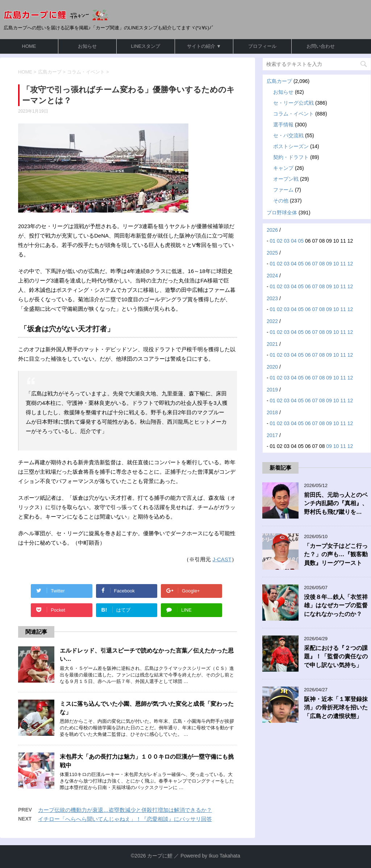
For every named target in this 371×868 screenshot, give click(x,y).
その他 (281, 201)
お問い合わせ (321, 46)
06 (308, 264)
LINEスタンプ (146, 46)
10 (336, 264)
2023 (272, 298)
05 (301, 241)
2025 (272, 253)
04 (294, 241)
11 (343, 264)
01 (273, 241)
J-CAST (222, 559)
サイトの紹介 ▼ (204, 46)
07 (315, 264)
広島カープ (279, 81)
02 (280, 241)
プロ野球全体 (282, 213)
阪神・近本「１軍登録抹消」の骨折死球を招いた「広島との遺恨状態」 (336, 708)
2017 (272, 435)
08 (322, 264)
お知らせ (87, 46)
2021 (272, 344)
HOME (29, 46)
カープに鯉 (160, 856)
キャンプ (283, 168)
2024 (272, 276)
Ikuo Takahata (224, 856)
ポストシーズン (291, 146)
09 (329, 264)
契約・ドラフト (291, 157)
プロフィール (262, 46)
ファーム (283, 190)
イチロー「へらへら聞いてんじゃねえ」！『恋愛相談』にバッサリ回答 (125, 819)
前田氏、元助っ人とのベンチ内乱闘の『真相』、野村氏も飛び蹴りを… (336, 503)
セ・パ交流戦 (288, 135)
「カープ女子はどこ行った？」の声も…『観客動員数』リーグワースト (336, 554)
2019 (272, 390)
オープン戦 (286, 179)
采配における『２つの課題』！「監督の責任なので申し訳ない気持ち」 (336, 657)
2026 (272, 230)
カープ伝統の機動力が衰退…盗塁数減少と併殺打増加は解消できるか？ (125, 810)
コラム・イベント (293, 114)
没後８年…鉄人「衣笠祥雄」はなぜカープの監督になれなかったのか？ (336, 605)
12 (350, 264)
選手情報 (283, 125)
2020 (272, 367)
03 (287, 241)
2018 (272, 412)
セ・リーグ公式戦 (293, 103)
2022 (272, 321)
